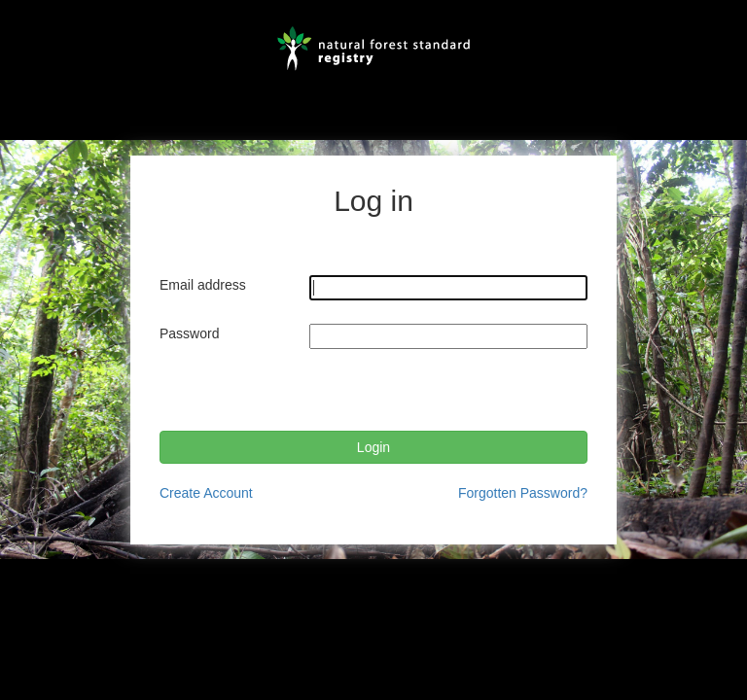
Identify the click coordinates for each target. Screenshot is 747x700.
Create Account (206, 493)
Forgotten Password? (523, 493)
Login (373, 447)
